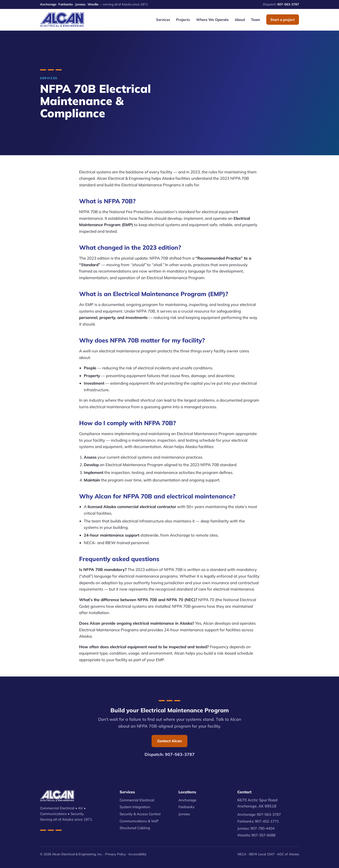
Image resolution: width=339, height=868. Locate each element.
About (240, 20)
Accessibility (137, 854)
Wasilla (93, 4)
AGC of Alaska (288, 854)
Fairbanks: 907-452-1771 (258, 821)
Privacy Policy (115, 854)
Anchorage (48, 4)
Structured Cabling (135, 828)
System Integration (135, 807)
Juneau (80, 4)
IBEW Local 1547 (262, 854)
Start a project (282, 20)
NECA (242, 854)
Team (256, 20)
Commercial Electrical (137, 800)
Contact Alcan (169, 741)
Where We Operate (212, 20)
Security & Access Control (140, 814)
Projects (183, 20)
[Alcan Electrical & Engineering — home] (62, 20)
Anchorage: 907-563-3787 (259, 814)
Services (163, 20)
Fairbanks (66, 4)
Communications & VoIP (139, 821)
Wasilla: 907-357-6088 (256, 835)
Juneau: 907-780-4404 (256, 828)
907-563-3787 (288, 4)
